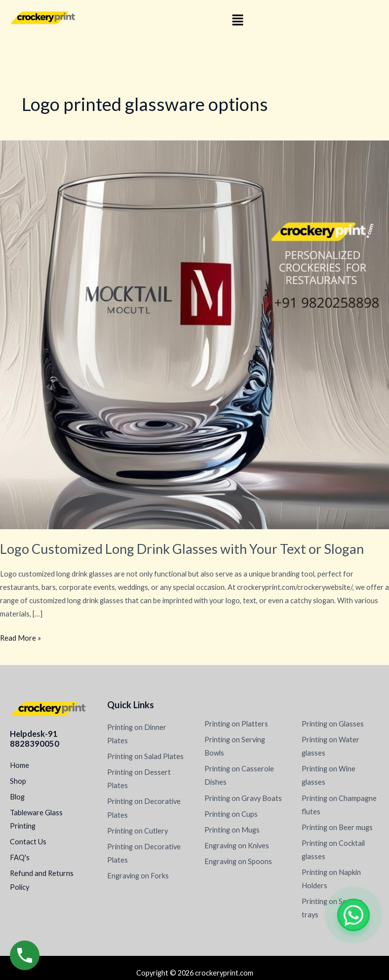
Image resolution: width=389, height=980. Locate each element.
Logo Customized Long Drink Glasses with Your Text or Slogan (182, 549)
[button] (237, 20)
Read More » (20, 637)
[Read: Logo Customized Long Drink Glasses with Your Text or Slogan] (194, 334)
